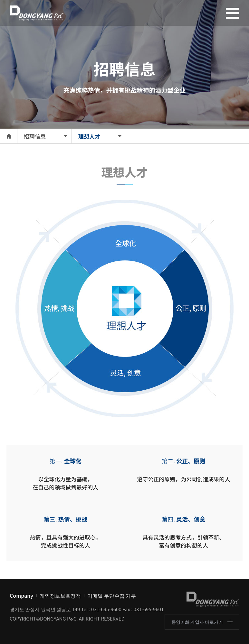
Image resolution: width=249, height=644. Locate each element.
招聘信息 (35, 136)
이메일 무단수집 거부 (112, 595)
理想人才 (89, 136)
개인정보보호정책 (60, 595)
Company (21, 595)
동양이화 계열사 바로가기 (197, 622)
